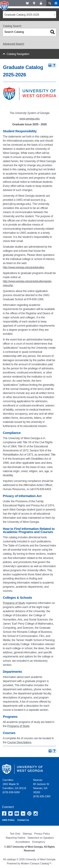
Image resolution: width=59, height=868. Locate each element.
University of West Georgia (5, 6)
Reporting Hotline (16, 838)
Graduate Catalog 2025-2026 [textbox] (22, 15)
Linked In (23, 813)
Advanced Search (13, 44)
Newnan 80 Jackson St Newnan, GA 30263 (41, 786)
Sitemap (27, 834)
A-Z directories (27, 3)
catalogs (11, 859)
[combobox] (29, 15)
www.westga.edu (29, 119)
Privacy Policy (42, 834)
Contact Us (23, 820)
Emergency (39, 842)
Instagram (36, 813)
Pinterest (29, 813)
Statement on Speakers (41, 838)
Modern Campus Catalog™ (36, 864)
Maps (34, 3)
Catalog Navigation (18, 54)
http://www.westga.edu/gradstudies (23, 267)
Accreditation (23, 842)
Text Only (15, 834)
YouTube (17, 813)
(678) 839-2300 (42, 796)
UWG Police (8, 820)
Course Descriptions (19, 742)
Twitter (10, 813)
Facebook (4, 813)
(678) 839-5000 (11, 792)
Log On (41, 3)
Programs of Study (14, 603)
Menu (56, 3)
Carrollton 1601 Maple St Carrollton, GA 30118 (14, 784)
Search (50, 3)
